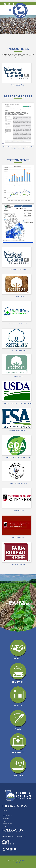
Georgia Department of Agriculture (18, 457)
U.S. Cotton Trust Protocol (18, 323)
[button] (10, 10)
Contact (18, 776)
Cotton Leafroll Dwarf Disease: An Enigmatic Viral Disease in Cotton (18, 148)
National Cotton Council (18, 269)
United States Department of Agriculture (18, 403)
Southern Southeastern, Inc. (18, 483)
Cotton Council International (18, 351)
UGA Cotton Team (18, 510)
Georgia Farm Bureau (18, 564)
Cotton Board (18, 376)
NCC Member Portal (18, 85)
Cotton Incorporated (18, 296)
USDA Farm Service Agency (18, 430)
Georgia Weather (18, 537)
